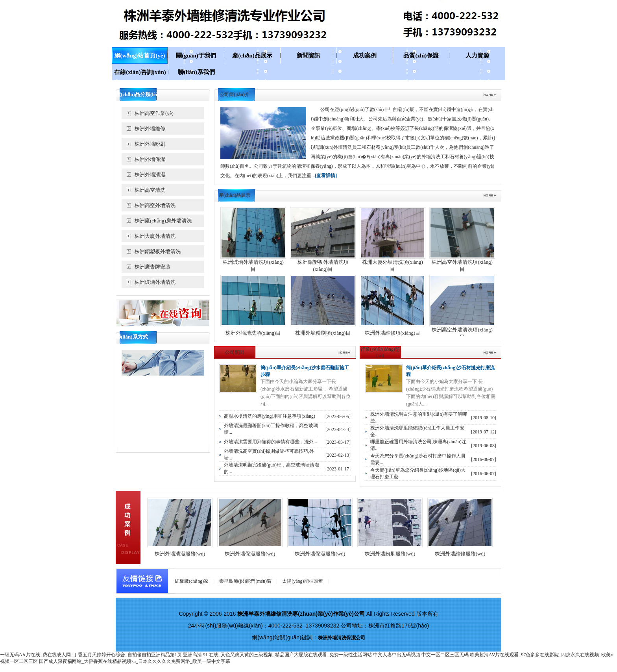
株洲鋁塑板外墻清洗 (158, 251)
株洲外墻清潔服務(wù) (180, 554)
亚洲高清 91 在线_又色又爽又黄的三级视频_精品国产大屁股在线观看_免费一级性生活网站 (277, 655)
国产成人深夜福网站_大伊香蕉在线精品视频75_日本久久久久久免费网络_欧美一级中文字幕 (135, 661)
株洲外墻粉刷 (150, 144)
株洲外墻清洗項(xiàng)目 (253, 333)
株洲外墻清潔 (150, 175)
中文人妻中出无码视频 (397, 655)
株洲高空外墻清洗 (155, 205)
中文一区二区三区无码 (445, 655)
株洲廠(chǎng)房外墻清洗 (163, 221)
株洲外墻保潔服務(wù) (250, 554)
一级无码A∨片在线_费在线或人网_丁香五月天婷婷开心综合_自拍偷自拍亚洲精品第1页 (91, 655)
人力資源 (477, 56)
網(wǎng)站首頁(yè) (140, 56)
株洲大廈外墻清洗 (155, 236)
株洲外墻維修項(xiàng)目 (393, 333)
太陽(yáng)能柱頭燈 (302, 581)
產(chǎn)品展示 (252, 56)
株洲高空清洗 (150, 190)
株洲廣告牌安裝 (152, 267)
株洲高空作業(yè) (154, 113)
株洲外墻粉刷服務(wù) (390, 554)
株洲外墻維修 (150, 129)
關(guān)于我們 (196, 56)
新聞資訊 (308, 56)
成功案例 (365, 56)
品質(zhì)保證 (421, 56)
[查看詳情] (326, 176)
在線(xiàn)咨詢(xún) (140, 72)
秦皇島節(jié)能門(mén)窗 (245, 581)
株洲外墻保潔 (150, 159)
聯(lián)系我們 (196, 72)
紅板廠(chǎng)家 (192, 581)
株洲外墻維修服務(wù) (460, 554)
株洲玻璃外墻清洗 (155, 282)
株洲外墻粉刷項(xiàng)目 (323, 333)
